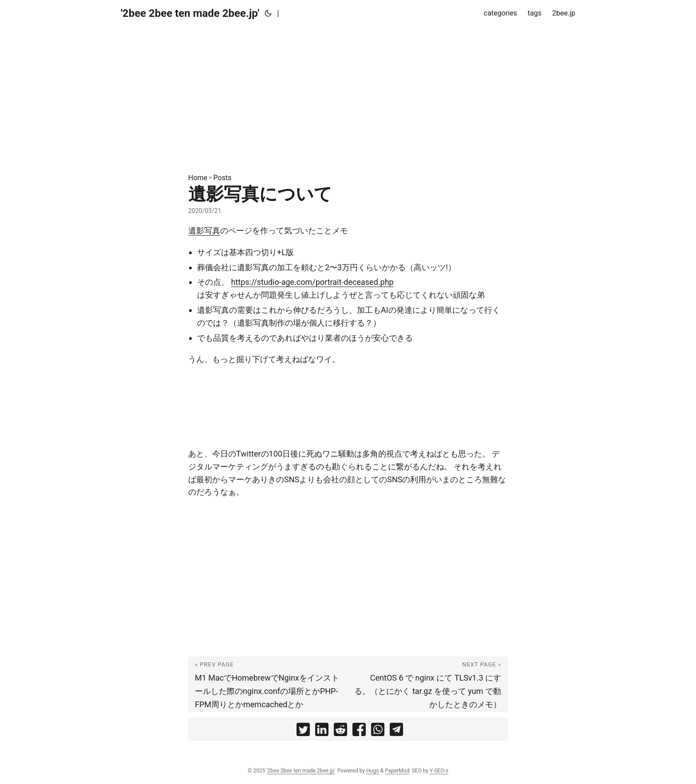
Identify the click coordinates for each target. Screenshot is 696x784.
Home (198, 178)
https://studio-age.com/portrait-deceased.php (312, 282)
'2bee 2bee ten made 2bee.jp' (190, 13)
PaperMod (397, 771)
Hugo (373, 771)
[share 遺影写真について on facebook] (359, 731)
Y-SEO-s (439, 771)
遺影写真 (204, 230)
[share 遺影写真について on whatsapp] (378, 731)
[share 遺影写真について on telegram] (396, 731)
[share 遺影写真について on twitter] (303, 731)
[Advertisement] (348, 89)
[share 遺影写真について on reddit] (340, 731)
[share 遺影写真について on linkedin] (322, 731)
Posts (223, 178)
